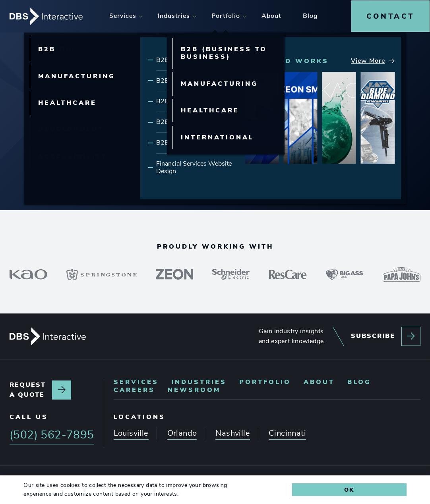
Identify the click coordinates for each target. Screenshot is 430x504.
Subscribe (373, 335)
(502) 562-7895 (284, 172)
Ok (349, 490)
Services (136, 381)
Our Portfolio (252, 124)
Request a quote (28, 389)
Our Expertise (164, 124)
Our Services (79, 124)
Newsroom (194, 389)
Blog (359, 381)
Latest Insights (345, 124)
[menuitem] (124, 16)
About (319, 381)
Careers (134, 389)
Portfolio (265, 381)
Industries (199, 381)
